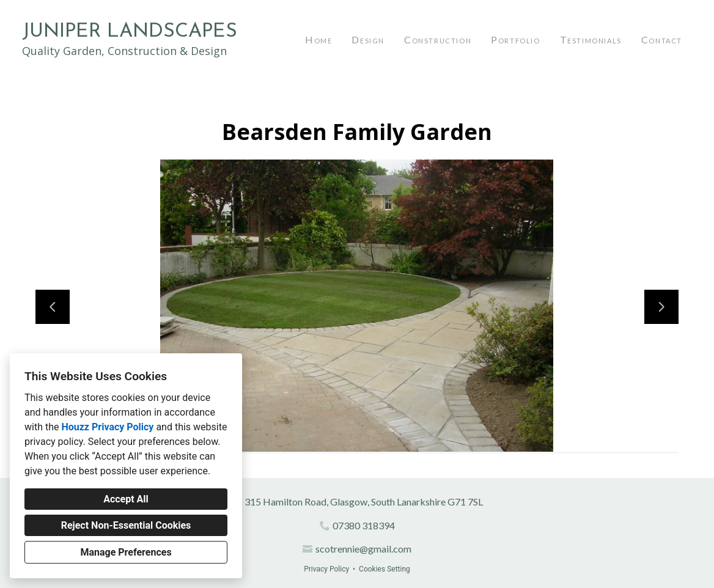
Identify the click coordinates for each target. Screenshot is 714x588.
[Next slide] (661, 307)
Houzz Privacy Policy (107, 427)
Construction (438, 39)
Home (318, 39)
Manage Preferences (126, 552)
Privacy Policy (326, 569)
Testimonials (591, 39)
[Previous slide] (53, 307)
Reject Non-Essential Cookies (126, 525)
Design (368, 39)
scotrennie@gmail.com (363, 549)
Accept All (126, 499)
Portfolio (515, 39)
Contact (662, 39)
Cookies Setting (385, 569)
